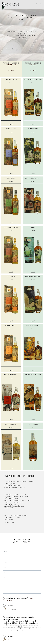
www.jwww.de (8, 519)
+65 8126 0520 (8, 508)
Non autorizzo (12, 609)
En (41, 4)
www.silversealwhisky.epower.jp (14, 487)
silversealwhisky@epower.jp (13, 485)
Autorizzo (11, 606)
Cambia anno (11, 70)
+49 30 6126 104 (9, 523)
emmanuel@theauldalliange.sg (14, 506)
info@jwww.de (8, 521)
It (37, 4)
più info (11, 124)
